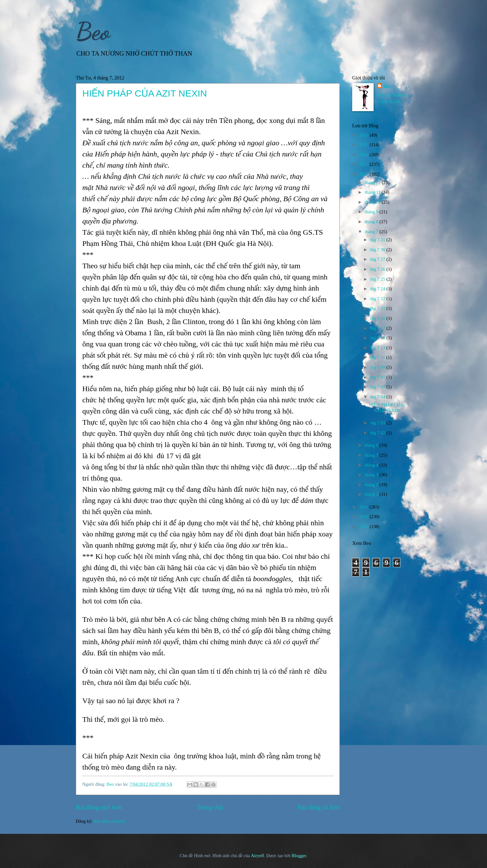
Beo (93, 31)
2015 (364, 145)
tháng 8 (372, 222)
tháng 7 (372, 232)
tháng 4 (372, 465)
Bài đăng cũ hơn (319, 807)
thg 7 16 (378, 338)
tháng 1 (372, 494)
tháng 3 (372, 475)
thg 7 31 (378, 240)
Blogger (299, 856)
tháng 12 (373, 183)
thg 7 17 (378, 328)
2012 (364, 174)
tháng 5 (372, 455)
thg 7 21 (378, 308)
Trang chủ (210, 807)
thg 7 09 (378, 367)
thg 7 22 (378, 299)
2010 (364, 517)
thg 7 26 (378, 269)
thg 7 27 (378, 259)
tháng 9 (372, 212)
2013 (364, 164)
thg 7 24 (378, 289)
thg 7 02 (378, 433)
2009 (364, 527)
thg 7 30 (378, 250)
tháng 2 (372, 485)
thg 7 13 (378, 348)
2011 (364, 507)
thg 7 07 (378, 377)
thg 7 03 (378, 423)
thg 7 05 (378, 387)
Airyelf (258, 856)
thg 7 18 (378, 318)
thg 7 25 (378, 279)
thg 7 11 (378, 357)
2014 (364, 155)
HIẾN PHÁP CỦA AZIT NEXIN (145, 93)
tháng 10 (373, 202)
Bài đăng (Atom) (109, 821)
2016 (364, 135)
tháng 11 (373, 192)
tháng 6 (372, 445)
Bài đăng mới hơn (99, 807)
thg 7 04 (378, 397)
